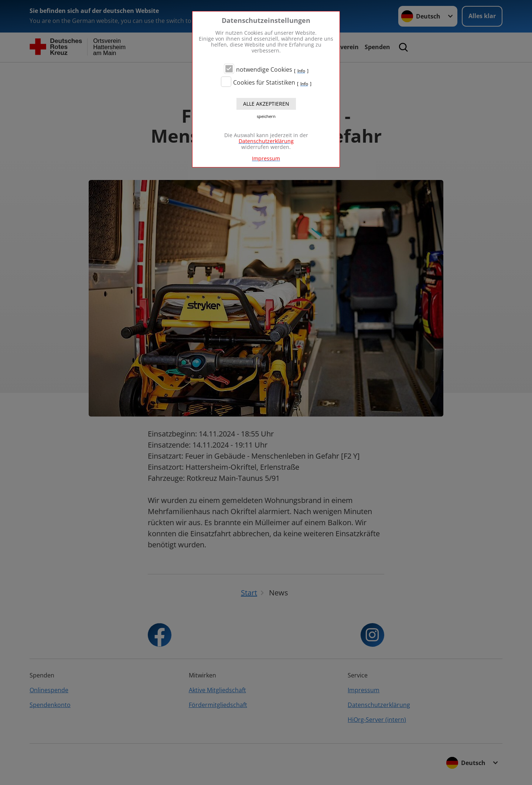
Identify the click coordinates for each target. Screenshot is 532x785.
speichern (266, 116)
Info (301, 71)
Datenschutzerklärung (266, 141)
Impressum (266, 158)
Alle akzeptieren (266, 104)
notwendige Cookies (264, 69)
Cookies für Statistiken (264, 82)
